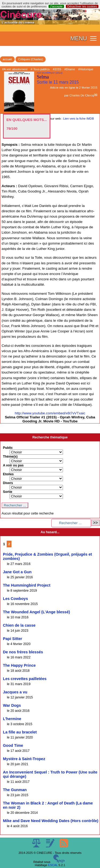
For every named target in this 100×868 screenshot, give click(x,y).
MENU (79, 38)
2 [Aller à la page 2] (9, 544)
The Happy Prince (19, 665)
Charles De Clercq (81, 95)
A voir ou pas (13, 465)
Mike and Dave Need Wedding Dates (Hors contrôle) (51, 821)
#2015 (57, 69)
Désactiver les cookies (82, 6)
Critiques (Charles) (31, 59)
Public (8, 448)
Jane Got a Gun (17, 572)
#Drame (70, 69)
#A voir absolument (15, 69)
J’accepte (56, 6)
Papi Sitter (13, 639)
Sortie (8, 492)
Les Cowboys (15, 599)
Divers (8, 483)
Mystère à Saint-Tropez (24, 759)
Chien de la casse (19, 625)
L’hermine (12, 719)
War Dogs (12, 705)
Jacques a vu (15, 692)
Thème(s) (10, 457)
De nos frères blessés (23, 652)
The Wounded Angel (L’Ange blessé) (36, 612)
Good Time (13, 745)
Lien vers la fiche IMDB (79, 119)
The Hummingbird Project (27, 585)
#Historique (86, 69)
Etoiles (8, 474)
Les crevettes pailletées (25, 679)
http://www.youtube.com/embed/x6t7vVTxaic (50, 413)
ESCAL (53, 865)
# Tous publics (40, 69)
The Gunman (15, 790)
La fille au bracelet (20, 732)
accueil (7, 59)
